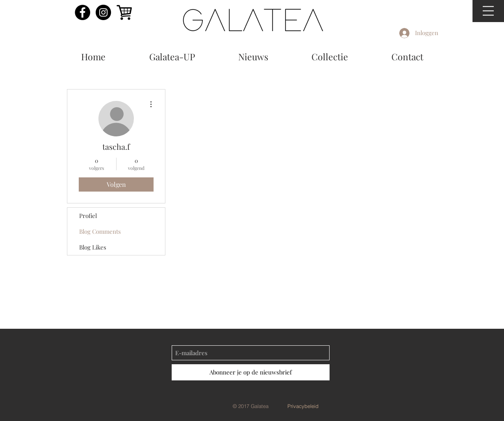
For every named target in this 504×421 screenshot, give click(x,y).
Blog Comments (100, 231)
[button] (488, 11)
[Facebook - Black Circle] (82, 12)
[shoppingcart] (124, 12)
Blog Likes (93, 247)
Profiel (88, 216)
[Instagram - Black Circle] (103, 12)
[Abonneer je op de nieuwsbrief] (251, 372)
